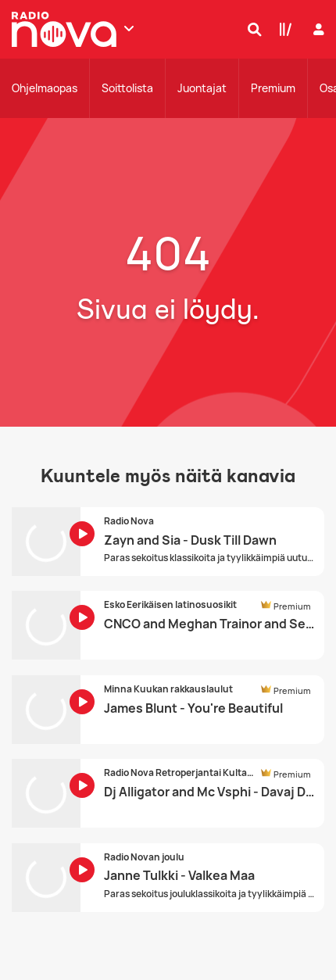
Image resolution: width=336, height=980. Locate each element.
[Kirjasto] (282, 29)
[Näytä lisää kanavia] (129, 28)
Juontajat (202, 88)
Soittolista (127, 88)
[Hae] (251, 29)
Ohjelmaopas (45, 88)
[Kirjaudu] (317, 29)
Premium (273, 88)
